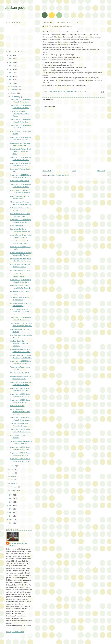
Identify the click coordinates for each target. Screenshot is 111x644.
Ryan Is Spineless (17, 226)
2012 (11, 513)
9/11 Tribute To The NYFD (20, 373)
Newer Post (47, 171)
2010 (11, 519)
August (13, 466)
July (12, 469)
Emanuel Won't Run (17, 406)
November (15, 90)
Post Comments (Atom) (61, 175)
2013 (11, 509)
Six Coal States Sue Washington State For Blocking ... (19, 343)
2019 (11, 80)
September (15, 97)
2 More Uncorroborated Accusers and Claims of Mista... (20, 114)
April (13, 480)
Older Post (101, 171)
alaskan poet (15, 7)
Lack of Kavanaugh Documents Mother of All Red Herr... (20, 412)
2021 (11, 73)
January (14, 490)
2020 (11, 76)
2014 (11, 505)
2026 (11, 55)
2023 (11, 66)
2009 (11, 523)
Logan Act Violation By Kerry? (21, 270)
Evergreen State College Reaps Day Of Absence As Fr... (21, 312)
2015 (11, 502)
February (14, 487)
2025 (11, 59)
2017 (11, 495)
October (14, 93)
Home (74, 171)
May (12, 476)
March (13, 483)
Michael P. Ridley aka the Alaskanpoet (18, 545)
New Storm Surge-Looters (20, 181)
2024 (11, 62)
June (13, 473)
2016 (11, 499)
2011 (11, 516)
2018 (11, 83)
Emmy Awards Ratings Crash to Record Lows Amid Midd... (21, 151)
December (15, 86)
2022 (11, 69)
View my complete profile (15, 632)
